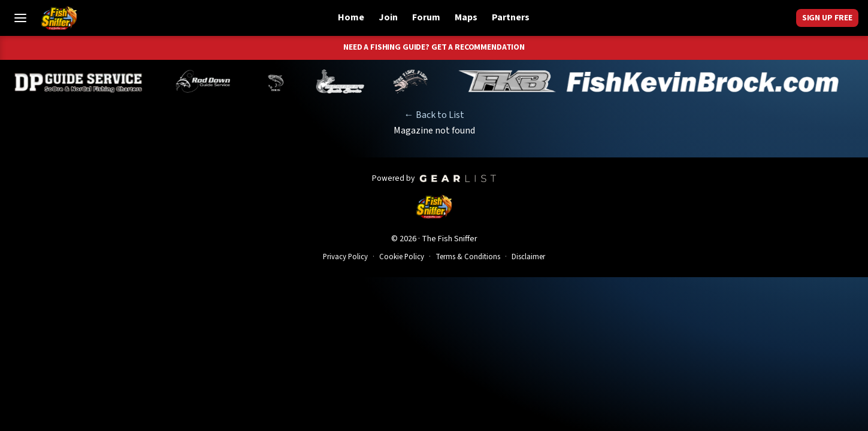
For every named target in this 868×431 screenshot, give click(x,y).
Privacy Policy (345, 257)
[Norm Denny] (284, 81)
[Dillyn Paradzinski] (88, 81)
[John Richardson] (419, 81)
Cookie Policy (402, 257)
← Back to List (434, 115)
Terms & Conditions (468, 257)
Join (388, 17)
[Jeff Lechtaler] (349, 81)
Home (351, 17)
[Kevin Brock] (657, 81)
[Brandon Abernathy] (214, 81)
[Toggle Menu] (20, 18)
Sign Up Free (827, 18)
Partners (511, 17)
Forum (426, 17)
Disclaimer (528, 257)
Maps (466, 17)
